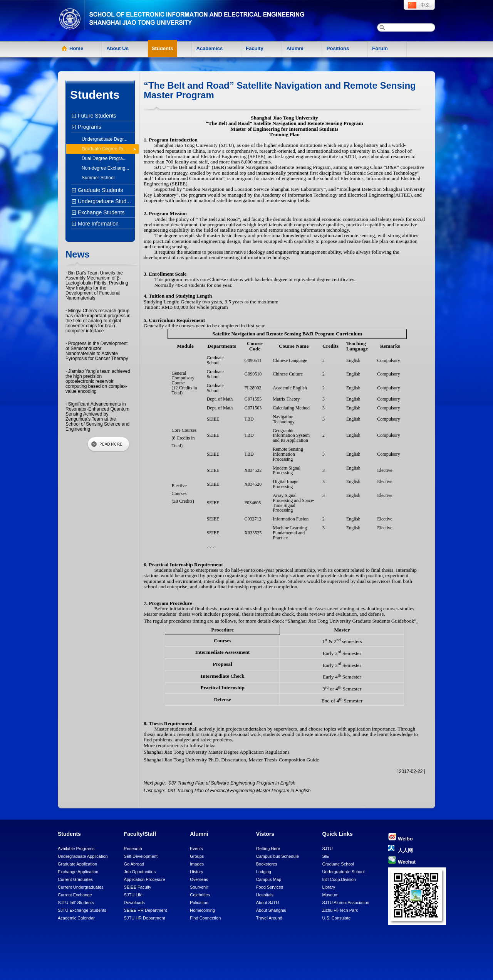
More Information (97, 224)
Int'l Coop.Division (339, 879)
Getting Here (268, 849)
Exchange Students (100, 212)
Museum (330, 895)
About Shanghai (271, 910)
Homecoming (202, 910)
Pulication (199, 903)
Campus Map (269, 879)
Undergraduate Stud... (103, 201)
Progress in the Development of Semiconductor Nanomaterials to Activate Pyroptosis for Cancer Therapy (97, 351)
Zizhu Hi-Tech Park (340, 910)
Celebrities (200, 895)
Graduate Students (100, 190)
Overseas (199, 879)
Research (133, 849)
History (196, 872)
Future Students (96, 116)
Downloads (134, 903)
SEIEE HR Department (146, 910)
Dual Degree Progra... (104, 158)
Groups (197, 856)
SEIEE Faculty (138, 887)
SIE (325, 856)
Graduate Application (77, 864)
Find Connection (205, 918)
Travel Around (269, 918)
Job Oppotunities (140, 872)
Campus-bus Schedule (278, 856)
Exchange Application (78, 872)
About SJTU (267, 903)
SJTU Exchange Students (82, 910)
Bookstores (267, 864)
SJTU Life (133, 895)
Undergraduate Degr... (105, 139)
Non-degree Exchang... (105, 168)
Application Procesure (145, 879)
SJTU (327, 849)
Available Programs (76, 849)
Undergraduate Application (83, 856)
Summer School (98, 178)
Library (329, 887)
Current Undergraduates (81, 887)
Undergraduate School (343, 872)
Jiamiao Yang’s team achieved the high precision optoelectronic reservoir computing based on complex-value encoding (98, 381)
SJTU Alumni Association (345, 903)
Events (196, 849)
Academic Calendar (76, 918)
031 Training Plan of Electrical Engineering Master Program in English (238, 791)
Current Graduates (75, 879)
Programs (89, 127)
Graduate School (338, 864)
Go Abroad (134, 864)
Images (197, 864)
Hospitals (265, 895)
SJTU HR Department (145, 918)
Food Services (270, 887)
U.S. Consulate (336, 918)
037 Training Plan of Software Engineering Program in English (231, 783)
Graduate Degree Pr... (104, 149)
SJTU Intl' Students (76, 903)
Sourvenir (199, 887)
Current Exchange (75, 895)
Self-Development (141, 856)
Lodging (264, 872)
